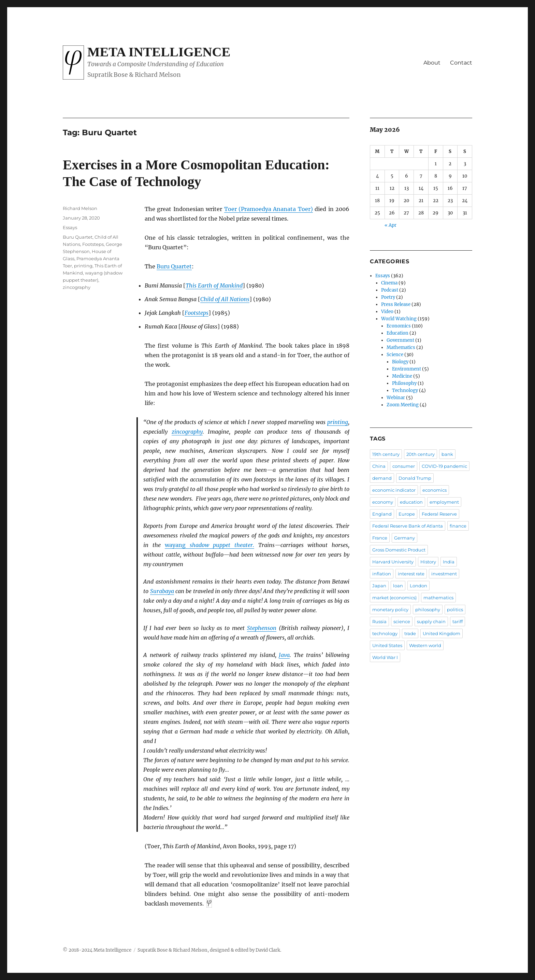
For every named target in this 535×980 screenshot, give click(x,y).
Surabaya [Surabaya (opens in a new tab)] (162, 591)
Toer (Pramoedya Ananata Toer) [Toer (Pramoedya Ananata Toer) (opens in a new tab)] (269, 209)
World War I (385, 657)
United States (387, 645)
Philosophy (404, 383)
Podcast (390, 290)
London (418, 586)
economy (383, 502)
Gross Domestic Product (399, 550)
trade (410, 633)
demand (382, 478)
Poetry (388, 297)
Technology (405, 390)
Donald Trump (415, 478)
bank (447, 454)
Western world (425, 645)
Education (397, 333)
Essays (70, 227)
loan (398, 586)
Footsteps (93, 244)
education (411, 502)
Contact (461, 63)
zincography (77, 287)
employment (444, 502)
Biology (400, 362)
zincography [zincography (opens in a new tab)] (187, 432)
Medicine (402, 376)
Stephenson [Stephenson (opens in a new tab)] (262, 628)
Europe (407, 514)
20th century (421, 454)
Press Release (396, 304)
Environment (407, 369)
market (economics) (394, 598)
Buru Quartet (174, 266)
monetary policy (390, 610)
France (380, 538)
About (432, 63)
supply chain (431, 621)
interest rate (411, 574)
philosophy (428, 610)
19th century (386, 454)
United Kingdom (442, 633)
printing (83, 266)
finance (458, 526)
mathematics (438, 598)
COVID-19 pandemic (444, 466)
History (428, 562)
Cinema (389, 283)
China (379, 466)
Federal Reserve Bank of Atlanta (408, 526)
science (402, 621)
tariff (458, 621)
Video (387, 312)
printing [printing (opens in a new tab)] (338, 422)
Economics (399, 326)
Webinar (396, 398)
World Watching (399, 319)
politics (455, 610)
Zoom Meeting (403, 405)
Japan (379, 586)
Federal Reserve (439, 514)
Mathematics (401, 347)
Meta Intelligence (159, 52)
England (382, 514)
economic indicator (394, 490)
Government (400, 340)
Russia (379, 621)
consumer (404, 466)
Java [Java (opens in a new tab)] (284, 655)
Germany (404, 538)
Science (395, 355)
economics (435, 490)
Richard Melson (80, 208)
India (449, 562)
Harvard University (393, 562)
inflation (382, 574)
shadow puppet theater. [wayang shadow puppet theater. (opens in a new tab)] (209, 545)
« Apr (391, 225)
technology (385, 633)
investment (444, 574)
